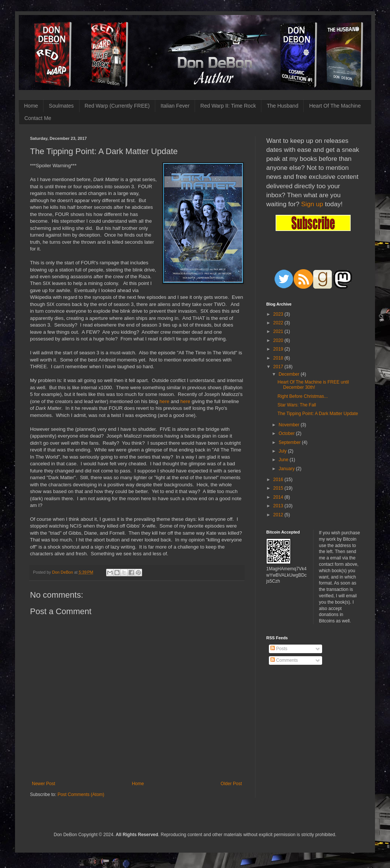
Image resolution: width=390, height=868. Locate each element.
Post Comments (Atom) (81, 795)
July (283, 451)
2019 (279, 349)
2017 (279, 367)
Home (31, 106)
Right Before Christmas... (303, 396)
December (290, 374)
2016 (279, 480)
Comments (284, 660)
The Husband (282, 106)
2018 (279, 358)
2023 (279, 314)
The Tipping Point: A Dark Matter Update (318, 414)
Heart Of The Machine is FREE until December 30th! (313, 385)
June (284, 460)
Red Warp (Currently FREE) (117, 106)
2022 (279, 323)
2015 (279, 488)
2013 (279, 506)
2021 (279, 331)
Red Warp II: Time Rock (228, 106)
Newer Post (43, 784)
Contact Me (38, 118)
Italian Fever (175, 106)
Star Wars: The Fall (297, 405)
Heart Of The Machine (335, 106)
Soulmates (61, 106)
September (290, 442)
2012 (279, 515)
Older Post (231, 784)
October (287, 433)
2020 (279, 340)
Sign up (312, 204)
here (165, 401)
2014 (279, 497)
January (287, 469)
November (290, 425)
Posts (279, 649)
